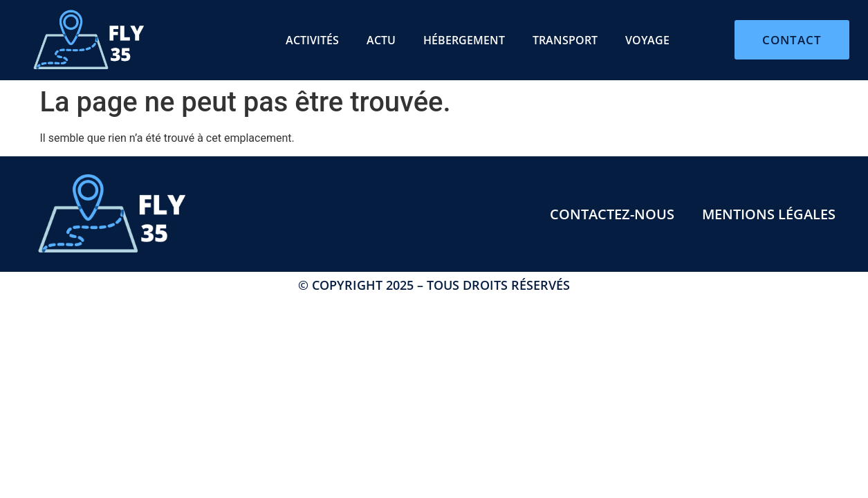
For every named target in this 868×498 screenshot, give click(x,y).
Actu (381, 40)
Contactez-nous (612, 214)
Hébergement (464, 40)
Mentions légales (769, 214)
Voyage (647, 40)
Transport (565, 40)
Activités (312, 40)
